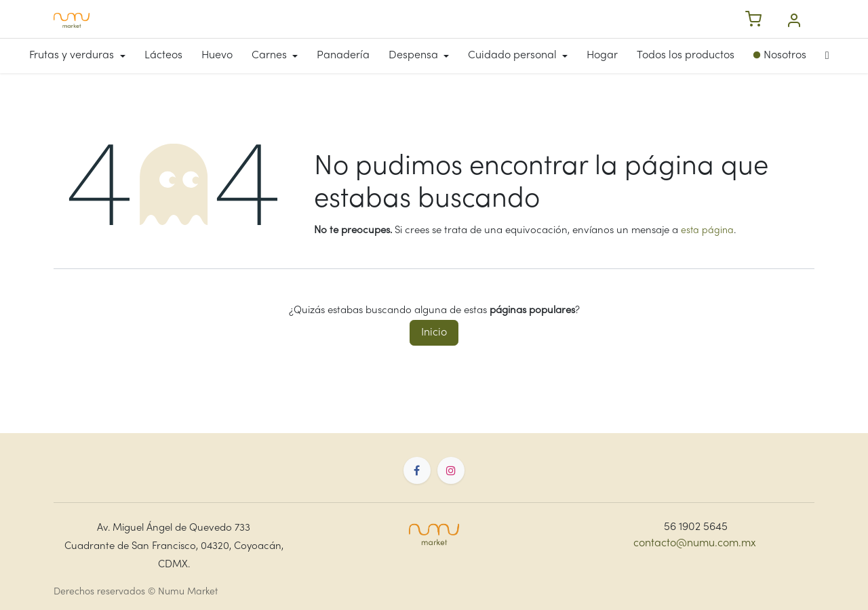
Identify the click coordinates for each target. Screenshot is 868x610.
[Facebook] (417, 470)
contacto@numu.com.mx (695, 544)
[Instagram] (451, 470)
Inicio (434, 333)
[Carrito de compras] (753, 20)
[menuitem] (82, 56)
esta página (707, 231)
